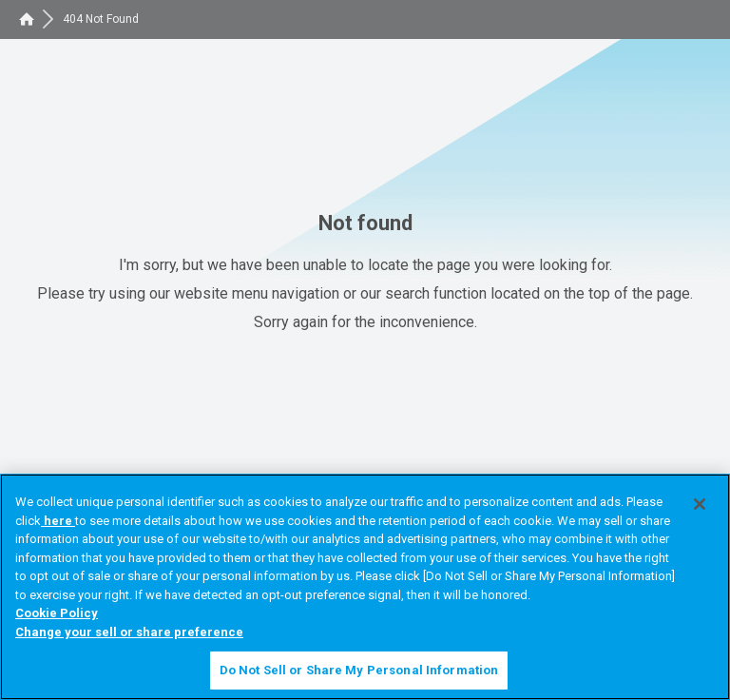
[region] (365, 587)
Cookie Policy (57, 613)
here (58, 521)
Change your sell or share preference (129, 632)
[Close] (700, 504)
